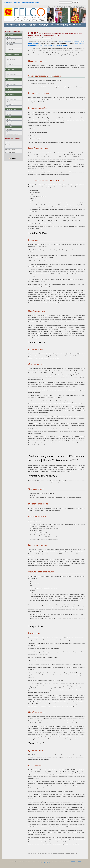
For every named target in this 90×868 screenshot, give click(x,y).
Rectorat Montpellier (12, 40)
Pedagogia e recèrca (32, 25)
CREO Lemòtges (10, 89)
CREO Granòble (10, 94)
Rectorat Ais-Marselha (12, 134)
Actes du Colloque (10, 152)
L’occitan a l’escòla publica (21, 25)
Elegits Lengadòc (11, 42)
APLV (80, 861)
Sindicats (9, 47)
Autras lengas (77, 24)
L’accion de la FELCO (10, 25)
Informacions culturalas (44, 25)
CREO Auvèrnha (10, 69)
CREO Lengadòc (10, 35)
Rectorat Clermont (11, 74)
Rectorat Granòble (11, 99)
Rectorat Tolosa (11, 59)
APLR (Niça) (9, 117)
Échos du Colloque (10, 150)
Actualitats (10, 37)
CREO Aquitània (10, 79)
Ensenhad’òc (10, 50)
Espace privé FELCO (45, 863)
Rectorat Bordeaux (12, 84)
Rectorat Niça (10, 122)
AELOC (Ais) (9, 127)
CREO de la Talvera (11, 109)
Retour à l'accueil (8, 2)
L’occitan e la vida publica (66, 25)
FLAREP (73, 861)
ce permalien (74, 854)
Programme (8, 145)
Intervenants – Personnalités (13, 147)
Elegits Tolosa (10, 62)
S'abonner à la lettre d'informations (31, 2)
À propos (8, 142)
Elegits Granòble (11, 102)
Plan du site (17, 2)
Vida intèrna (10, 45)
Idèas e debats (55, 24)
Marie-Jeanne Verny (47, 38)
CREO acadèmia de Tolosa (12, 54)
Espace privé (10, 52)
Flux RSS (13, 159)
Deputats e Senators (47, 854)
